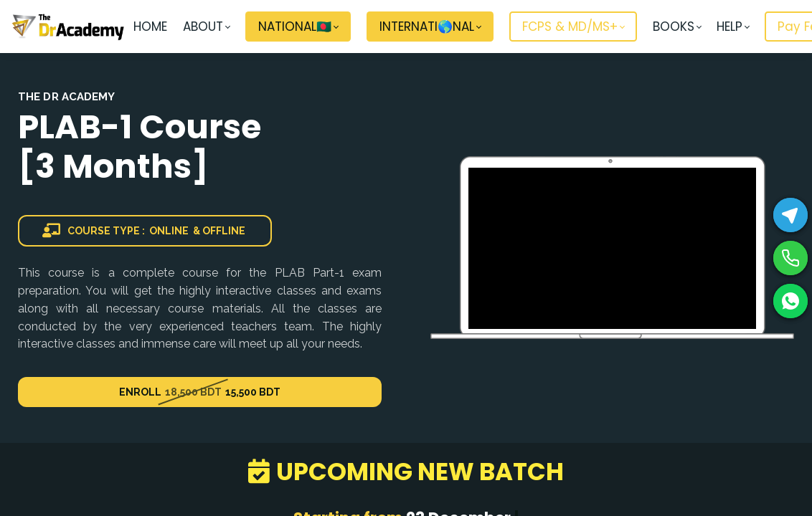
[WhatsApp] (790, 301)
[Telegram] (790, 215)
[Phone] (790, 258)
